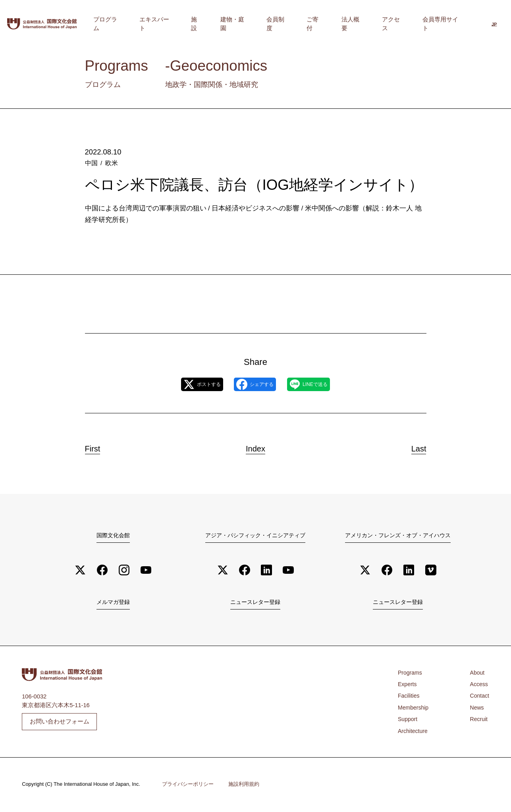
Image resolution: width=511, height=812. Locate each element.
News (476, 709)
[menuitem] (494, 25)
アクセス (405, 24)
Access (478, 686)
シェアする (255, 384)
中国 (91, 163)
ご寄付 (346, 24)
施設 (256, 24)
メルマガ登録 (113, 603)
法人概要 (374, 24)
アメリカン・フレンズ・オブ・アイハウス (398, 535)
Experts (408, 686)
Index (256, 447)
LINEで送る (322, 384)
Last (413, 447)
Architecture (413, 732)
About (476, 674)
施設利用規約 (244, 786)
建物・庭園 (284, 24)
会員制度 (318, 24)
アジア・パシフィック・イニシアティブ (255, 535)
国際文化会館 (113, 535)
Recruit (478, 721)
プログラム (185, 24)
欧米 (110, 163)
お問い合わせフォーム (60, 723)
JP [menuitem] (494, 25)
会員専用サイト (446, 24)
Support (408, 721)
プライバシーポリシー (188, 786)
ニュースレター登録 (255, 603)
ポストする (188, 384)
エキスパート (225, 24)
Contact (479, 697)
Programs (411, 674)
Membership (414, 709)
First (99, 447)
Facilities (409, 697)
